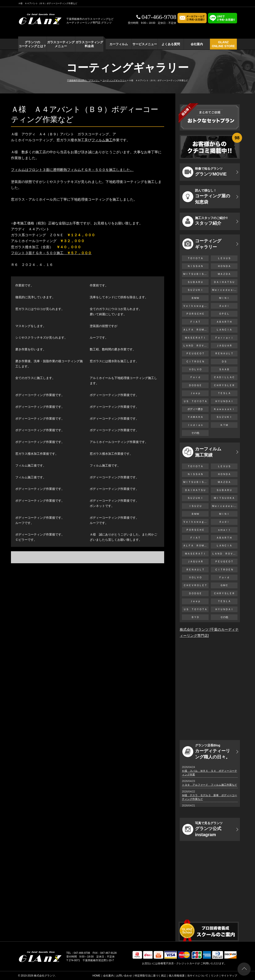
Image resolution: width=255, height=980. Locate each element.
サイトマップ (229, 976)
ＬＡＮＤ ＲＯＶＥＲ (196, 346)
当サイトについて (198, 976)
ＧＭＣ (224, 585)
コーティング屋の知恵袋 (206, 196)
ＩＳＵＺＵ (195, 506)
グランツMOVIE (204, 172)
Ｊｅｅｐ (195, 393)
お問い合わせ (124, 976)
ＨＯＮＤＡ (224, 266)
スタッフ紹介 (205, 221)
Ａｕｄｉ (224, 306)
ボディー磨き (195, 409)
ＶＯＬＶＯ (195, 369)
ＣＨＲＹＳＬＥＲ (224, 385)
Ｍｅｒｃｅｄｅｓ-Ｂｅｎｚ (225, 290)
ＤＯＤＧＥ (195, 385)
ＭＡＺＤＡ (224, 274)
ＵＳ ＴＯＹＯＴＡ (195, 401)
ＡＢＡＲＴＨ (224, 322)
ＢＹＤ (195, 617)
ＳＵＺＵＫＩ (195, 290)
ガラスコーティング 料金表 (89, 44)
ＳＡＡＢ (224, 369)
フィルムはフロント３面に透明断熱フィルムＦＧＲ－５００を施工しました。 (72, 170)
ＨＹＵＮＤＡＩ (224, 401)
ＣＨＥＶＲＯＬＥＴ (195, 585)
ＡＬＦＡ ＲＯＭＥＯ (196, 330)
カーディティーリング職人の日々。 (206, 751)
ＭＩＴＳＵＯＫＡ (224, 498)
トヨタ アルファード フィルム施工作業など (209, 785)
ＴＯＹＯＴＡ (195, 258)
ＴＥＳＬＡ (224, 393)
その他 (195, 433)
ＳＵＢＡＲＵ (195, 282)
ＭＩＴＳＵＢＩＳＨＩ (196, 274)
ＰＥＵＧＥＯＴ (195, 353)
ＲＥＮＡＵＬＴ (224, 353)
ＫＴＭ (224, 425)
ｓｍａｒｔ (224, 530)
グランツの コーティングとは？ (32, 44)
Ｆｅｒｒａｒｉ (224, 338)
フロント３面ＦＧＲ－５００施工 (51, 253)
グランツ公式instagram (202, 829)
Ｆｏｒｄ (195, 377)
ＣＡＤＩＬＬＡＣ (224, 377)
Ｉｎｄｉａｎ (195, 425)
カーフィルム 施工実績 (202, 452)
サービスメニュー (145, 44)
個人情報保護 (177, 976)
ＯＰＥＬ (224, 314)
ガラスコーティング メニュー (61, 44)
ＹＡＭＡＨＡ (195, 417)
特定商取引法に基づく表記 (150, 976)
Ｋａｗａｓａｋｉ (224, 409)
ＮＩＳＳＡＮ (195, 266)
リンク (215, 976)
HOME (97, 976)
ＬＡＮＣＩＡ (224, 330)
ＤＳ (224, 362)
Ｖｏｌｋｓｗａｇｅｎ (196, 306)
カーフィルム (119, 44)
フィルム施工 (102, 140)
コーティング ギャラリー (202, 244)
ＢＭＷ (195, 298)
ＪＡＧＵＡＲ (224, 346)
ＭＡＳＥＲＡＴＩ (195, 338)
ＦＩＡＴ (195, 322)
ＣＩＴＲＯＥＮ (197, 362)
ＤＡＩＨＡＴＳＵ (224, 282)
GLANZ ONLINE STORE (223, 44)
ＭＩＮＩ (224, 298)
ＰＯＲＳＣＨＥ (195, 314)
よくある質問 (171, 44)
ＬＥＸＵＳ (224, 258)
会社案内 (197, 44)
